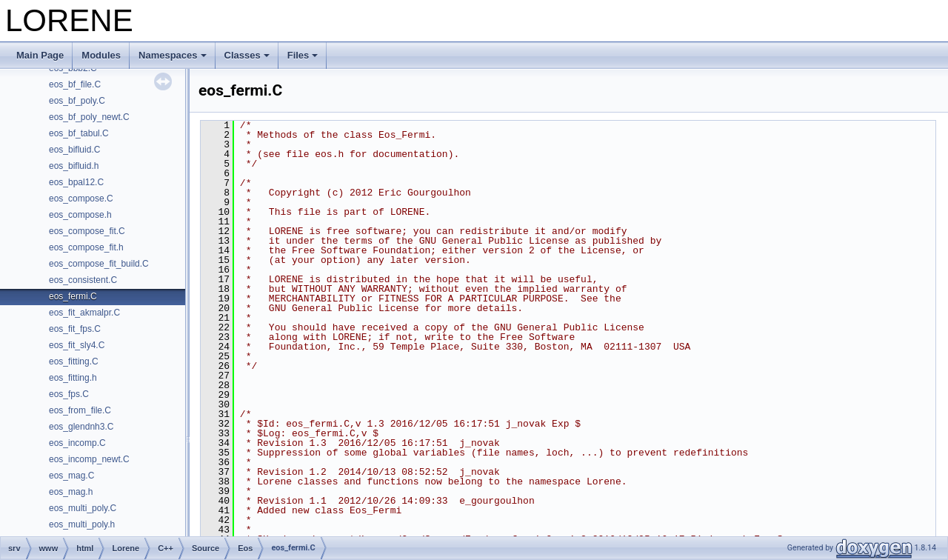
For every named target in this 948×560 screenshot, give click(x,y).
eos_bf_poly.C (77, 101)
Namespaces (173, 55)
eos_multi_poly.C (83, 508)
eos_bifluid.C (74, 150)
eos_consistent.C (83, 280)
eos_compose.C (81, 199)
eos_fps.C (69, 394)
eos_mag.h (71, 492)
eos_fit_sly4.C (77, 345)
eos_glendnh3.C (81, 427)
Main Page (40, 55)
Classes (247, 55)
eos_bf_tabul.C (79, 133)
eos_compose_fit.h (86, 247)
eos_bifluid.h (74, 166)
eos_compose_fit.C (87, 231)
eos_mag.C (71, 476)
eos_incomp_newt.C (89, 459)
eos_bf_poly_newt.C (89, 117)
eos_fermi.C (73, 296)
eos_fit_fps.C (75, 329)
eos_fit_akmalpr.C (84, 313)
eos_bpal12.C (76, 182)
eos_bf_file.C (75, 84)
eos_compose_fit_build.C (99, 264)
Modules (101, 55)
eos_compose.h (80, 215)
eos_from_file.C (80, 410)
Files (303, 55)
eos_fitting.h (73, 378)
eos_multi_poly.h (82, 524)
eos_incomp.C (77, 443)
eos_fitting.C (74, 361)
